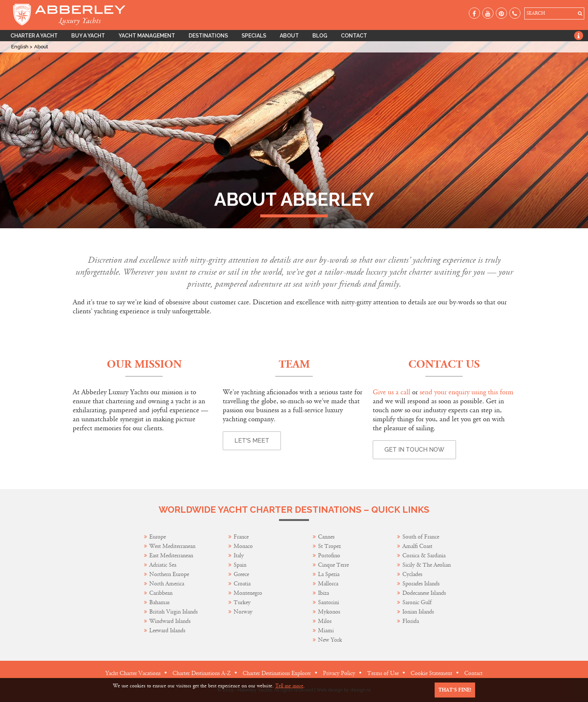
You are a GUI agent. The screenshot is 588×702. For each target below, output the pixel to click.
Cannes (326, 537)
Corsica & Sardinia (424, 556)
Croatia (242, 584)
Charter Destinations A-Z (202, 673)
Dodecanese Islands (424, 593)
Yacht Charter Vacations (133, 673)
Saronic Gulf (417, 602)
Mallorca (328, 584)
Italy (239, 556)
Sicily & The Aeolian (427, 565)
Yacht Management (147, 36)
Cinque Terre (333, 565)
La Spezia (329, 574)
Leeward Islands (167, 631)
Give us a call (391, 392)
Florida (411, 621)
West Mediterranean (172, 546)
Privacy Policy (339, 673)
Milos (325, 621)
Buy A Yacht (88, 36)
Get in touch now (414, 450)
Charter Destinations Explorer (277, 673)
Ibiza (323, 593)
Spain (240, 565)
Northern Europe (169, 574)
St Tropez (329, 546)
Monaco (243, 546)
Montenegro (248, 593)
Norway (243, 612)
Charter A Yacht (34, 36)
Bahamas (159, 602)
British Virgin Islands (173, 612)
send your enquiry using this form (466, 392)
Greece (241, 574)
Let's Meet (252, 441)
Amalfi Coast (417, 546)
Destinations (208, 36)
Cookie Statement (431, 673)
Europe (157, 537)
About (289, 36)
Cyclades (412, 574)
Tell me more (289, 686)
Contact (354, 36)
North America (167, 584)
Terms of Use (383, 673)
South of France (421, 537)
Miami (326, 631)
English (20, 47)
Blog (320, 36)
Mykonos (329, 612)
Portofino (329, 556)
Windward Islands (170, 621)
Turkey (242, 602)
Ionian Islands (418, 612)
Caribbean (162, 593)
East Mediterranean (171, 556)
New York (330, 640)
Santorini (328, 602)
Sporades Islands (421, 584)
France (242, 537)
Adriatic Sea (163, 565)
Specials (254, 36)
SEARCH (536, 13)
